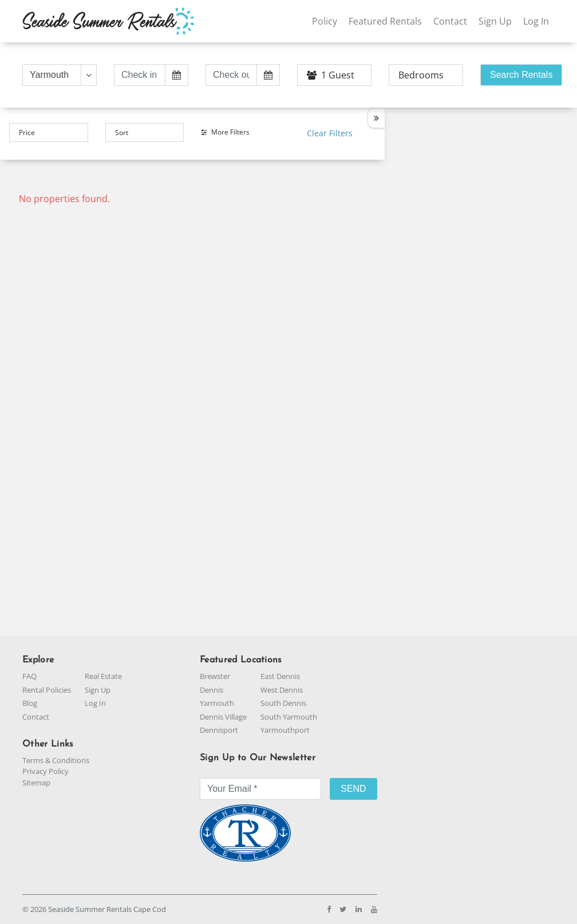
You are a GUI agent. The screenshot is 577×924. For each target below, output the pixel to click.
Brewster (215, 676)
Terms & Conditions (56, 760)
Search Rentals (521, 75)
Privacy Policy (46, 771)
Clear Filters (330, 133)
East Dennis (280, 676)
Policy (325, 21)
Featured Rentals (385, 21)
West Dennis (282, 690)
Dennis (212, 690)
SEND (353, 789)
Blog (30, 703)
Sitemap (36, 783)
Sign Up (495, 21)
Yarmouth (217, 703)
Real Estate (103, 676)
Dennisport (219, 730)
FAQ (29, 676)
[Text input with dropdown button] (52, 75)
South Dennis (283, 703)
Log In (536, 21)
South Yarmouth (289, 717)
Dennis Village (223, 717)
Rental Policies (47, 690)
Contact (450, 21)
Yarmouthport (285, 730)
